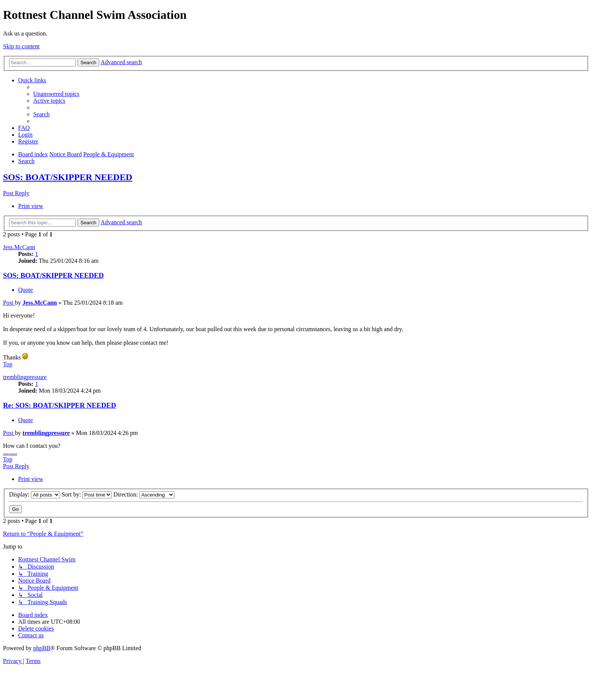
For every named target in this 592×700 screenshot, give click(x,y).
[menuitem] (56, 94)
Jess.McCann (19, 247)
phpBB (42, 648)
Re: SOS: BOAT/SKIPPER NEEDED (59, 405)
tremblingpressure (25, 377)
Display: (35, 494)
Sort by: (87, 494)
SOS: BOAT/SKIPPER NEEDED (68, 177)
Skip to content (21, 46)
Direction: (144, 494)
